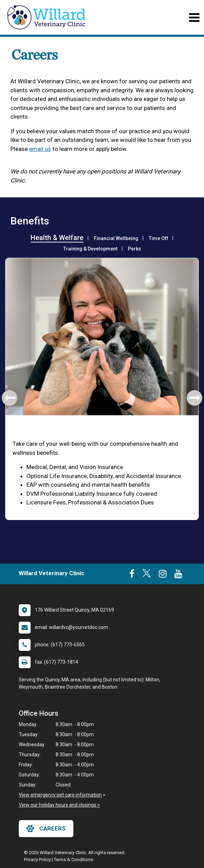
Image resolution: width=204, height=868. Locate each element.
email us (40, 149)
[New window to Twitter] (147, 575)
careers (46, 828)
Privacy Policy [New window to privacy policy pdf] (37, 860)
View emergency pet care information (60, 795)
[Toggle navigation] (194, 18)
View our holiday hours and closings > (59, 805)
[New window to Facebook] (132, 575)
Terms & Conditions (74, 860)
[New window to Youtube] (178, 575)
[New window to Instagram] (163, 575)
